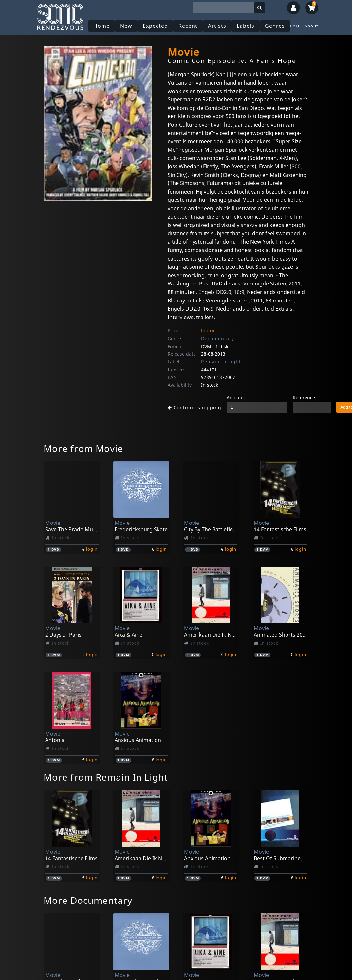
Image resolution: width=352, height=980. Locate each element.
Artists (218, 26)
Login (208, 330)
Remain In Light (221, 361)
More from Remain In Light (106, 777)
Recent (189, 26)
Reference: (299, 397)
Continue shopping (192, 407)
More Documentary (88, 900)
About (312, 26)
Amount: (231, 397)
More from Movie (83, 448)
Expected (156, 26)
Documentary (218, 339)
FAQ (295, 26)
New (127, 26)
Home (102, 26)
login (92, 549)
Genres (276, 26)
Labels (246, 26)
